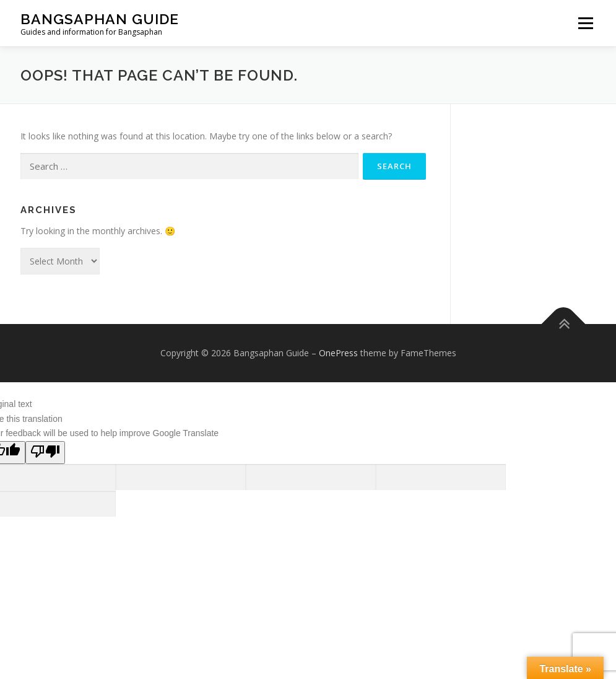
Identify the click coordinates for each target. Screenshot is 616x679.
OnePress (338, 353)
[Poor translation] (45, 453)
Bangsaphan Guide (100, 19)
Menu (585, 23)
